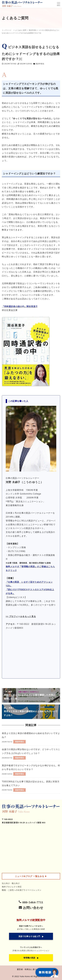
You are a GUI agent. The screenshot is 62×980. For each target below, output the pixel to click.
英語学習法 (40, 64)
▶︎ (31, 876)
